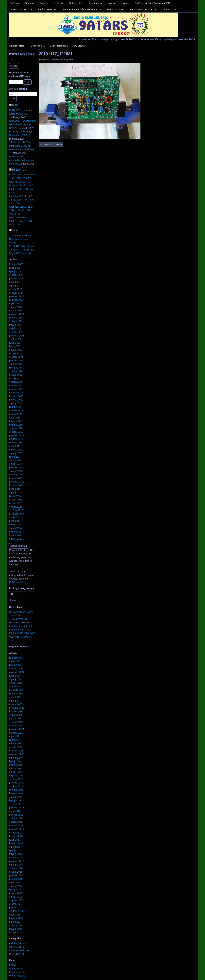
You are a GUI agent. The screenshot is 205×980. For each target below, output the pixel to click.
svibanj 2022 (16, 321)
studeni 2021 (16, 339)
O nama (29, 3)
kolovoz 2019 (16, 400)
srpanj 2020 (15, 364)
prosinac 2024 (17, 279)
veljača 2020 (16, 382)
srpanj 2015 (15, 492)
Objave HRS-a (38, 46)
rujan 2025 (15, 268)
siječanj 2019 (16, 410)
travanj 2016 (16, 478)
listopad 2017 (16, 443)
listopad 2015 (16, 485)
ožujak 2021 (16, 353)
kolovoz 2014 (16, 525)
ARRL (15, 231)
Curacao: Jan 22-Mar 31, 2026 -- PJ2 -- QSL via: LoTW (22, 189)
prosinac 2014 (17, 514)
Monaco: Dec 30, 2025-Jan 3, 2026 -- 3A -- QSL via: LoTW (22, 200)
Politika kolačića (18, 582)
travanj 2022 (16, 325)
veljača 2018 (16, 428)
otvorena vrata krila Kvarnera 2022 (82, 9)
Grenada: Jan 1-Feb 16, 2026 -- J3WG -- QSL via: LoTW (22, 210)
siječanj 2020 (16, 385)
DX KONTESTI (20, 170)
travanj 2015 (16, 500)
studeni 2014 (16, 517)
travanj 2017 (16, 460)
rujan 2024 (15, 282)
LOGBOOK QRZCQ (21, 9)
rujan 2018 (15, 418)
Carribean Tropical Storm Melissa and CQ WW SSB (22, 125)
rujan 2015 (15, 489)
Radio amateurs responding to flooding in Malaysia (22, 160)
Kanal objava (16, 969)
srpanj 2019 (15, 403)
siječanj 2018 (16, 432)
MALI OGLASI (115, 9)
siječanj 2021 (16, 357)
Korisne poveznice (119, 3)
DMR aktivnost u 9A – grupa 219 (153, 3)
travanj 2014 (16, 535)
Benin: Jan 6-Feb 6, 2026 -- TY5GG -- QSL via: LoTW (21, 221)
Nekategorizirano (17, 46)
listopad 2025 (16, 264)
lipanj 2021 (15, 346)
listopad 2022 (16, 318)
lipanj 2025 (15, 271)
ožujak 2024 (16, 289)
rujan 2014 (15, 521)
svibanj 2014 (16, 532)
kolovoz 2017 (16, 450)
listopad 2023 (16, 300)
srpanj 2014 (15, 528)
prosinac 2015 (17, 482)
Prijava (13, 965)
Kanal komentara (18, 972)
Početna (14, 3)
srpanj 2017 (15, 453)
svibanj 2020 (16, 371)
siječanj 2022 (16, 332)
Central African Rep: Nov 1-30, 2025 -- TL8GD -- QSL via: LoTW (22, 178)
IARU (15, 105)
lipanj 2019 (15, 407)
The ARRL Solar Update (22, 246)
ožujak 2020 (16, 378)
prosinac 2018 (17, 414)
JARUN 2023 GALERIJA (142, 9)
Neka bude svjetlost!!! (21, 626)
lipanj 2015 (15, 496)
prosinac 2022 (17, 314)
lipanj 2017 (15, 457)
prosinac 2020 (17, 361)
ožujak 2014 (16, 539)
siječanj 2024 (16, 293)
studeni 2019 (16, 393)
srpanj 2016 (15, 471)
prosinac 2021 (17, 336)
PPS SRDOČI (80, 46)
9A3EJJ (73, 59)
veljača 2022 (16, 328)
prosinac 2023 (17, 296)
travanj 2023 (16, 311)
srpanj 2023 (15, 307)
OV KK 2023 (169, 9)
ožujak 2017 (16, 464)
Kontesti (58, 3)
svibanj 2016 (16, 475)
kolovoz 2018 (16, 421)
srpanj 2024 (15, 286)
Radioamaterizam (48, 9)
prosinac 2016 (17, 467)
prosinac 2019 (17, 389)
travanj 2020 (16, 375)
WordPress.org (17, 976)
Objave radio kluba (59, 46)
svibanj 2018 (16, 425)
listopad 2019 (16, 396)
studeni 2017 (16, 439)
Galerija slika (76, 3)
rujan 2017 (15, 446)
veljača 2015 (16, 507)
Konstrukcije (96, 3)
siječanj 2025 (16, 275)
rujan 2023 (15, 303)
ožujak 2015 (16, 503)
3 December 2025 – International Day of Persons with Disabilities (22, 146)
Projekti (44, 3)
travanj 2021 (16, 350)
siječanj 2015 (16, 510)
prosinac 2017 (17, 435)
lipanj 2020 (15, 368)
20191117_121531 (56, 54)
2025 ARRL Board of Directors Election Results (20, 239)
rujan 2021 (15, 343)
